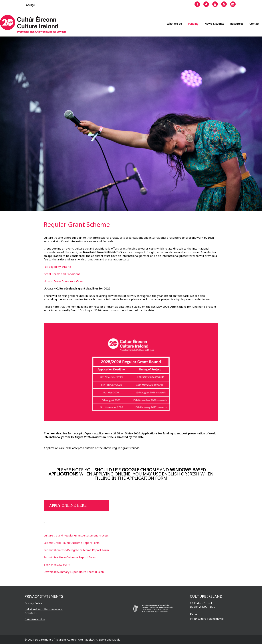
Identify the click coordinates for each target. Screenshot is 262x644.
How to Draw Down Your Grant (64, 281)
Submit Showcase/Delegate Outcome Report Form (76, 550)
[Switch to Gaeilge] (30, 5)
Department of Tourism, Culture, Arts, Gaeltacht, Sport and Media (78, 639)
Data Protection (35, 619)
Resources (237, 24)
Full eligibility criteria (57, 267)
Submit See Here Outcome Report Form (70, 557)
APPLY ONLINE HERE (68, 505)
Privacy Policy (33, 603)
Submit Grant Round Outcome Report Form (72, 543)
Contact (254, 24)
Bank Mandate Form (57, 564)
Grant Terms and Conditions (62, 274)
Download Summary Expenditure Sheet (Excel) (74, 572)
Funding (193, 24)
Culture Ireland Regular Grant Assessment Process (76, 535)
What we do (174, 24)
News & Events (214, 24)
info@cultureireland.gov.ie (207, 619)
